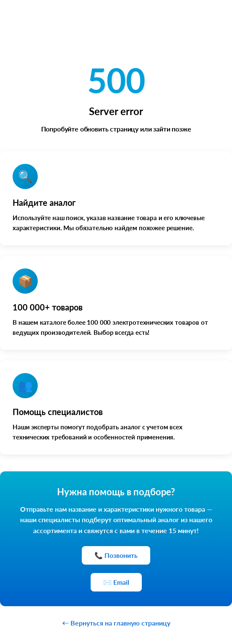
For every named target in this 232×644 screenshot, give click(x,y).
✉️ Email (116, 582)
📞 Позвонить (116, 555)
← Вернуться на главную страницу (116, 623)
